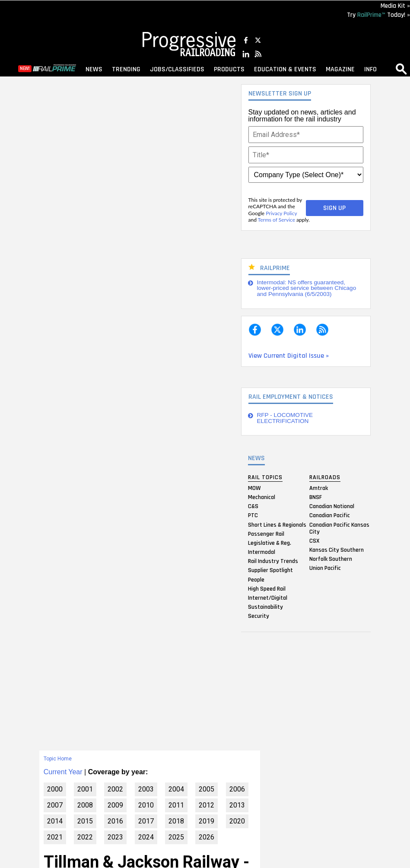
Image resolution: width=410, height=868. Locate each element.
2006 (237, 789)
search (401, 69)
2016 (115, 821)
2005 (207, 789)
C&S (253, 506)
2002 (115, 789)
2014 (55, 821)
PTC (253, 515)
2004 (176, 789)
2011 (176, 805)
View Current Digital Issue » (289, 356)
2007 (55, 805)
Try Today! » (378, 15)
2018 (176, 821)
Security (259, 616)
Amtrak (319, 488)
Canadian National (332, 506)
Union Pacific (325, 568)
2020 (237, 821)
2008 (85, 805)
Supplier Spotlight (270, 570)
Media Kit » (395, 6)
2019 (207, 821)
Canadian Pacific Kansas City (339, 528)
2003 (146, 789)
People (256, 579)
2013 (237, 805)
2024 (146, 837)
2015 (85, 821)
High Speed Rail (267, 588)
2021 (55, 837)
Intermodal (262, 552)
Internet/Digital (268, 598)
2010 (146, 805)
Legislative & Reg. (270, 543)
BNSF (316, 497)
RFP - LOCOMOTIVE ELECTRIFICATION (285, 418)
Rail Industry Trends (273, 561)
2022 (85, 837)
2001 (85, 789)
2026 (207, 837)
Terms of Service (277, 220)
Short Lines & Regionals (277, 525)
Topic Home (58, 759)
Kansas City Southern (337, 550)
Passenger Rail (266, 534)
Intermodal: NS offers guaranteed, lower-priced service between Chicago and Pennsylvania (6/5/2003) (307, 288)
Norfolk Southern (331, 559)
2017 (146, 821)
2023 (115, 837)
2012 (207, 805)
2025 (176, 837)
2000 (55, 789)
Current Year (63, 772)
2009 (115, 805)
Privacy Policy (281, 213)
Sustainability (265, 607)
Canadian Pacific (330, 515)
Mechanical (262, 497)
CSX (314, 541)
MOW (254, 488)
